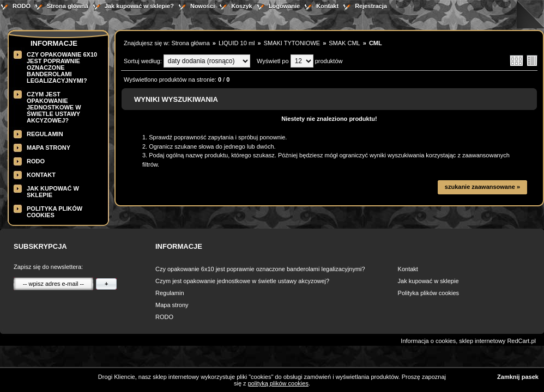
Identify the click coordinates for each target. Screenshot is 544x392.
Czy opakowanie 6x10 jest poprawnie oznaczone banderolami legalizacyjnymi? (62, 68)
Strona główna (68, 6)
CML (376, 43)
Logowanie (284, 6)
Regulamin (45, 134)
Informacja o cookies (428, 341)
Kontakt (327, 6)
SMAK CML (344, 43)
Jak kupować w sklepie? (139, 6)
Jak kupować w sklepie (428, 281)
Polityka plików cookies (429, 293)
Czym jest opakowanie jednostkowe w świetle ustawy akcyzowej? (54, 107)
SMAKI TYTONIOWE (292, 43)
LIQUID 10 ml (237, 43)
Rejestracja (371, 6)
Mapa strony (49, 148)
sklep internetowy (482, 341)
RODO (22, 6)
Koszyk (242, 6)
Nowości (203, 6)
